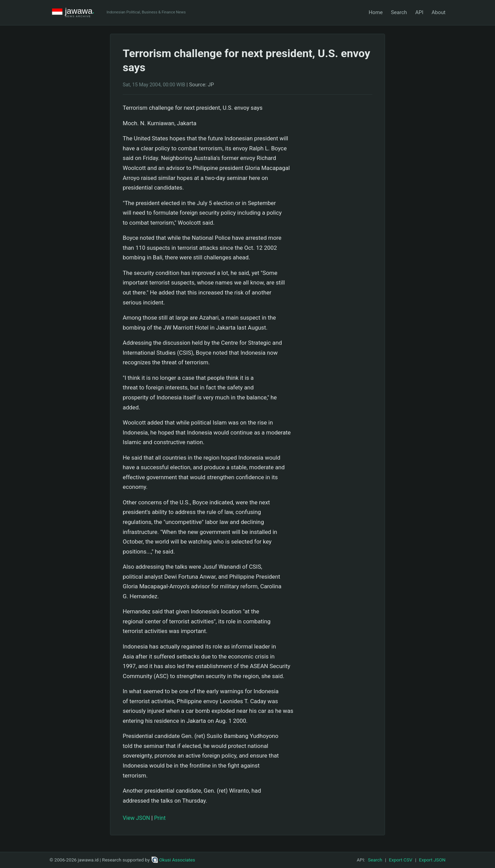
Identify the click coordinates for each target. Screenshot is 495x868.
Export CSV (400, 860)
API (419, 12)
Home (376, 12)
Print (160, 818)
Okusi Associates (173, 860)
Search (399, 12)
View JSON (136, 818)
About (439, 12)
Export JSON (432, 860)
